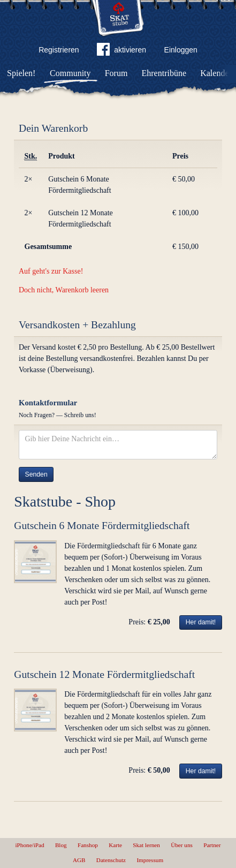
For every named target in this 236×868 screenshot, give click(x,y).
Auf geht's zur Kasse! (51, 271)
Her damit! (201, 622)
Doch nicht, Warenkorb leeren (64, 290)
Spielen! (21, 73)
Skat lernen (146, 845)
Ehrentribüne (164, 73)
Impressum (150, 860)
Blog (61, 845)
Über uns (182, 845)
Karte (115, 845)
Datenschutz (111, 860)
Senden (36, 474)
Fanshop (88, 845)
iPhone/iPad (30, 845)
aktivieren (121, 51)
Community (70, 73)
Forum (116, 73)
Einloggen (181, 50)
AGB (79, 860)
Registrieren (59, 50)
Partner (212, 845)
